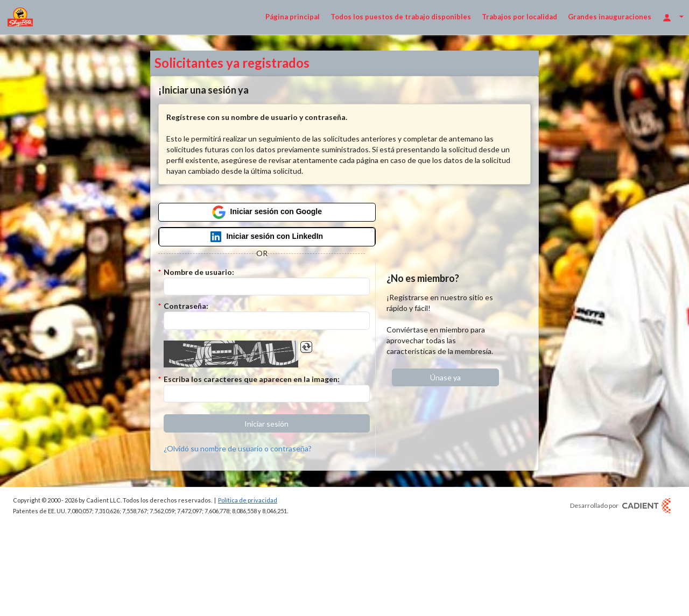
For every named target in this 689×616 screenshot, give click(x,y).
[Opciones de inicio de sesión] (673, 17)
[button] (267, 423)
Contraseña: (186, 306)
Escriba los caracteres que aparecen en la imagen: (252, 379)
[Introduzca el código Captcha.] (267, 394)
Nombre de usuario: (199, 272)
